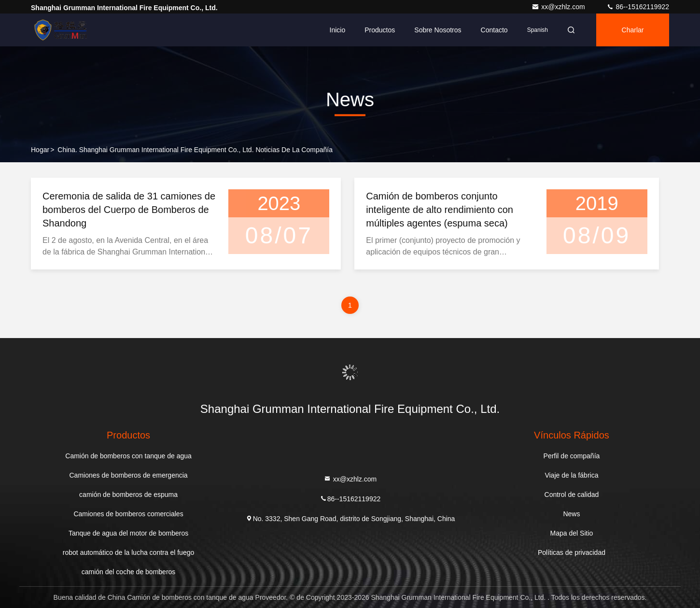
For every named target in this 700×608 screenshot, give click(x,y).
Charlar (633, 30)
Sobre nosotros (438, 30)
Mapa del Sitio (572, 533)
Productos (380, 30)
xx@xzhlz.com (559, 7)
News (571, 514)
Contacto (494, 30)
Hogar (40, 150)
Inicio (338, 30)
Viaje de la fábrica (571, 475)
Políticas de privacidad (572, 552)
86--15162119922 (638, 7)
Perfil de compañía (572, 456)
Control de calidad (572, 495)
